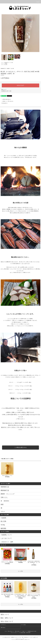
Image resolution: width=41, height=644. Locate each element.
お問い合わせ (3, 628)
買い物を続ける (4, 103)
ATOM (29, 633)
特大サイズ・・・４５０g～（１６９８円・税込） (20, 393)
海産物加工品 (6, 63)
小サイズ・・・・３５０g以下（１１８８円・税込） (20, 382)
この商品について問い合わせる (7, 101)
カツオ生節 (11, 63)
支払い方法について (11, 631)
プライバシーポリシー (14, 633)
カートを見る (23, 625)
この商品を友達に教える (5, 99)
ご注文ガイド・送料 (7, 542)
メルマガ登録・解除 (22, 633)
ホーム (2, 63)
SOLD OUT (20, 85)
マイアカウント (3, 625)
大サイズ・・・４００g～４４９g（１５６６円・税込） (20, 389)
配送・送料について (18, 631)
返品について (4, 90)
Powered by (20, 639)
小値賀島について (6, 535)
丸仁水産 (6, 65)
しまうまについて (6, 538)
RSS (27, 633)
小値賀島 (6, 64)
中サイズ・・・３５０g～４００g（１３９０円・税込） (20, 386)
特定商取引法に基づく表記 (6, 91)
